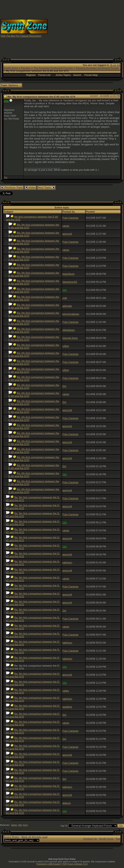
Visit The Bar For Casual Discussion (21, 36)
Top (6, 177)
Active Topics (63, 75)
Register (31, 75)
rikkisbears (69, 330)
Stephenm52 (70, 282)
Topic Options (11, 85)
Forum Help (91, 75)
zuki (65, 298)
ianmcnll (67, 234)
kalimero (67, 562)
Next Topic (46, 187)
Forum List (44, 75)
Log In (115, 65)
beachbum (68, 274)
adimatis (67, 306)
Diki (20, 825)
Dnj (64, 386)
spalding (67, 707)
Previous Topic (12, 187)
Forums (26, 68)
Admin (14, 825)
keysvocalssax (71, 314)
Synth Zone (11, 68)
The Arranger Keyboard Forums (53, 68)
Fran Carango (70, 218)
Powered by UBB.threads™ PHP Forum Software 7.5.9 (62, 864)
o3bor (66, 346)
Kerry (25, 825)
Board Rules (11, 837)
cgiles (66, 691)
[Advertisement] (86, 28)
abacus (67, 803)
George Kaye (70, 338)
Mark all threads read (34, 837)
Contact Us (90, 839)
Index (30, 187)
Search (77, 75)
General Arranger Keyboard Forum (97, 68)
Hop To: (64, 826)
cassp (66, 226)
